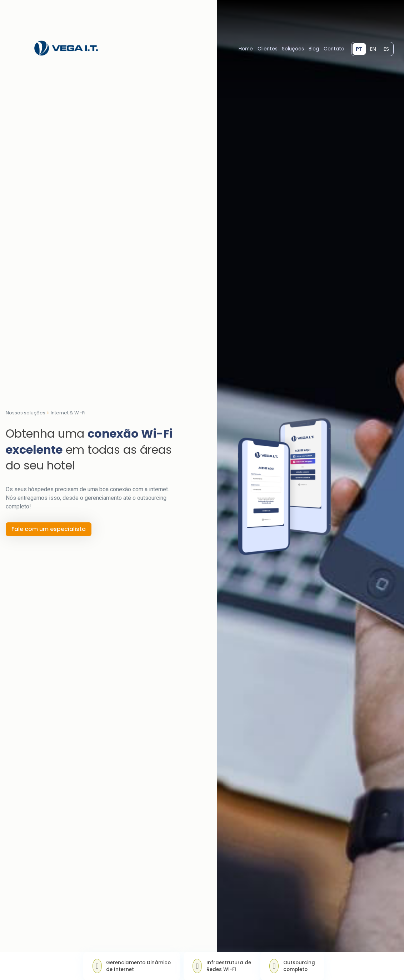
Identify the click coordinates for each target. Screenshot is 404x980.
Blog (314, 49)
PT (359, 49)
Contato (334, 49)
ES (386, 49)
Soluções (293, 49)
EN (373, 49)
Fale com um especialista (49, 529)
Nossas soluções (26, 413)
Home (246, 49)
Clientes (268, 49)
